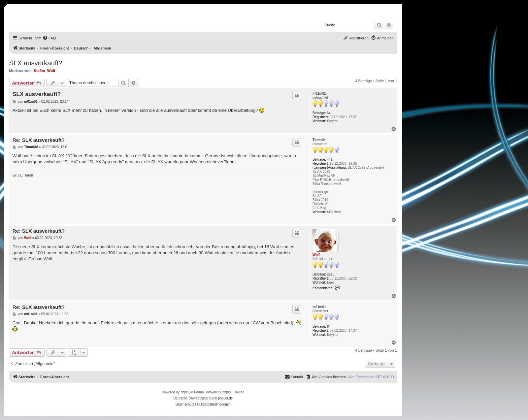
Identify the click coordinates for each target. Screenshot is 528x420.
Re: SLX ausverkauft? (39, 140)
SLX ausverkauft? (36, 63)
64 (329, 113)
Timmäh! (320, 140)
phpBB (186, 392)
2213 (331, 274)
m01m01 (319, 93)
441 (330, 159)
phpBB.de (225, 398)
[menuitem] (49, 38)
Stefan (39, 71)
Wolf (51, 71)
